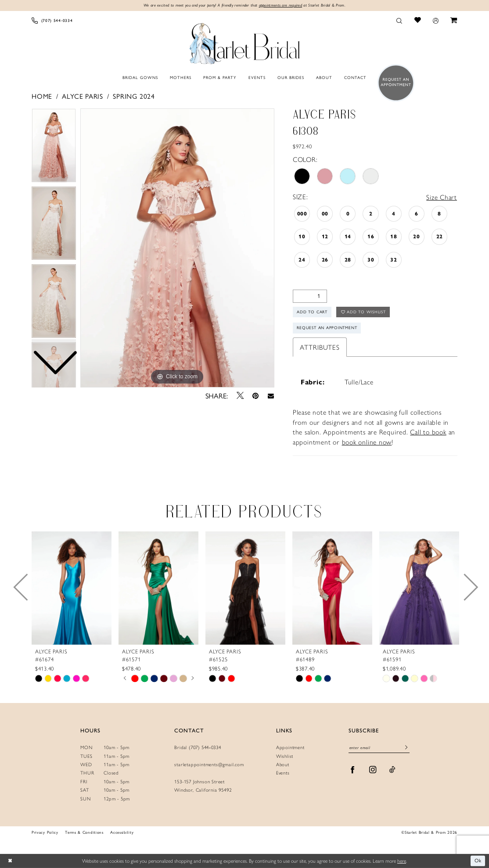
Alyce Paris (83, 96)
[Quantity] (310, 296)
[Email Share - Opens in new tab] (271, 396)
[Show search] (399, 20)
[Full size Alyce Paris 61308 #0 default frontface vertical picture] (177, 248)
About (283, 765)
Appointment (290, 748)
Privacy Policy (45, 833)
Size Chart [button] (441, 197)
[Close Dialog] (10, 861)
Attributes (320, 347)
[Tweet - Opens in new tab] (240, 396)
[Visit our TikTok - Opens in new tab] (392, 770)
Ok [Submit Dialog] (478, 861)
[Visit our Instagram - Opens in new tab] (373, 770)
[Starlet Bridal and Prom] (244, 42)
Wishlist (285, 756)
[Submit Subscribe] (406, 749)
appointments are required (281, 5)
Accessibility (122, 833)
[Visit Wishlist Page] (417, 20)
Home (42, 96)
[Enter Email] (379, 748)
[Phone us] (52, 20)
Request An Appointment (327, 328)
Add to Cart (313, 312)
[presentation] (72, 588)
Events (283, 773)
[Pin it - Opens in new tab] (255, 396)
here (402, 861)
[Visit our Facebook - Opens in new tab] (353, 770)
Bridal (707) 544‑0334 (198, 748)
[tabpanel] (177, 248)
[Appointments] (394, 82)
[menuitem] (52, 20)
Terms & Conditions (84, 833)
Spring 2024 (134, 96)
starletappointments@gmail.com (209, 765)
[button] (435, 20)
